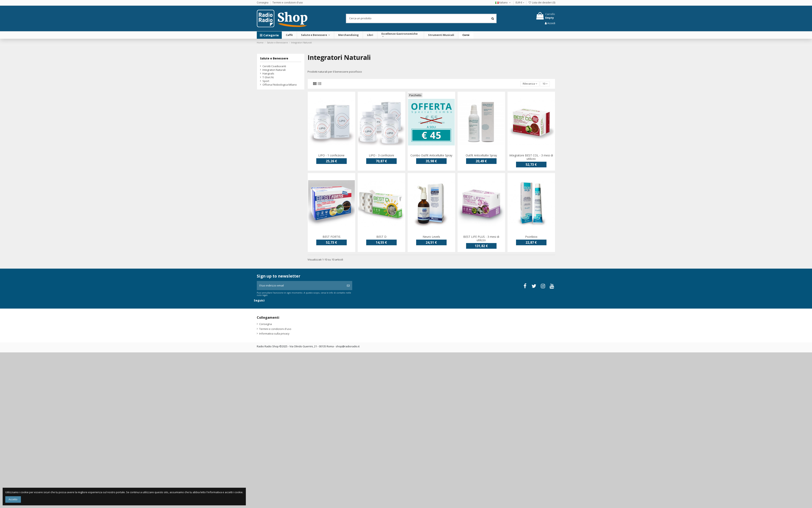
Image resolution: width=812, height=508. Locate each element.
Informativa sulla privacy (274, 334)
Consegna (263, 3)
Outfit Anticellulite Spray (481, 155)
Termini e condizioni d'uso (288, 3)
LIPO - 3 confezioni (381, 155)
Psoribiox (531, 237)
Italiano (503, 3)
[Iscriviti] (348, 286)
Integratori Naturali (274, 70)
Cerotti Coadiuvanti (274, 66)
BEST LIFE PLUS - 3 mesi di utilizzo (481, 238)
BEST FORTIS (331, 237)
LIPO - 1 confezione (331, 155)
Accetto (13, 499)
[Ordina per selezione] (530, 84)
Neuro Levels (431, 237)
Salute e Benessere (274, 58)
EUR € (520, 3)
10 (545, 84)
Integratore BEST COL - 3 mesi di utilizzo (531, 157)
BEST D (381, 237)
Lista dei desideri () (542, 3)
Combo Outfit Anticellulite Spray (431, 155)
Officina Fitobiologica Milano (280, 85)
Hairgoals (268, 73)
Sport (266, 81)
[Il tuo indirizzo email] (301, 286)
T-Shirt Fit (268, 77)
